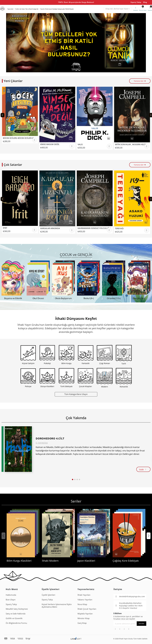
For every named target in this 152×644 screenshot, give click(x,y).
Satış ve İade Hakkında (16, 614)
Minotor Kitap (84, 618)
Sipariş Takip (136, 2)
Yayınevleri (10, 9)
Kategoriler (35, 9)
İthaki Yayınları (84, 595)
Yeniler (17, 9)
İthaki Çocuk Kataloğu (51, 9)
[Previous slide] (3, 115)
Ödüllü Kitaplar (69, 9)
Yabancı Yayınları (85, 600)
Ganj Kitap (82, 623)
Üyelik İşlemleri (48, 595)
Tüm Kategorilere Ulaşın (76, 394)
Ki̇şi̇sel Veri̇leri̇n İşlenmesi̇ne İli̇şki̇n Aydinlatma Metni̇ (57, 606)
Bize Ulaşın (11, 600)
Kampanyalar (61, 9)
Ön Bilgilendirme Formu (16, 623)
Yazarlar (43, 9)
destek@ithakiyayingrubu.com (132, 596)
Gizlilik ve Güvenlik (14, 618)
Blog (145, 2)
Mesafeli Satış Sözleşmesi (17, 609)
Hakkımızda (11, 595)
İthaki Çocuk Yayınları (87, 609)
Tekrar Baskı (29, 9)
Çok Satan (22, 9)
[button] (73, 70)
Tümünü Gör (140, 81)
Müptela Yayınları (85, 614)
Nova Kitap (82, 604)
